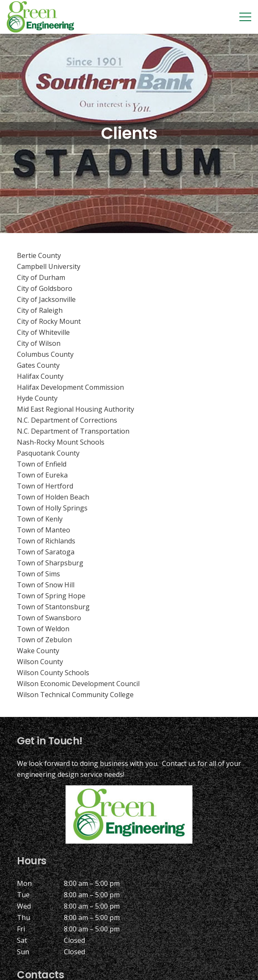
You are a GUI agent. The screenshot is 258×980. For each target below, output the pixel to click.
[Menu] (245, 17)
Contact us (179, 763)
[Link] (40, 17)
